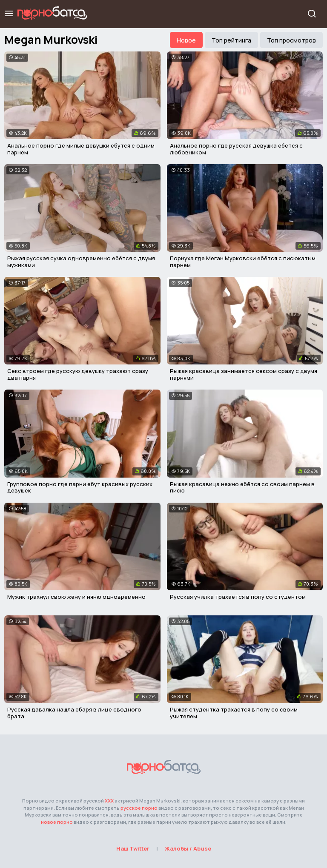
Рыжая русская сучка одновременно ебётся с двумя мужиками (81, 262)
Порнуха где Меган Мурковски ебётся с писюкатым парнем (243, 262)
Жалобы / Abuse (188, 848)
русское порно (139, 808)
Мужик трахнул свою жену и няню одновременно (76, 597)
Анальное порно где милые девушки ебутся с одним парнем (81, 149)
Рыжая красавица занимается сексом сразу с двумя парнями (244, 374)
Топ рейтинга (231, 40)
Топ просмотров (291, 40)
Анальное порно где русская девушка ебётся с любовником (236, 149)
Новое (186, 40)
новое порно (57, 822)
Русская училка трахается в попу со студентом (238, 597)
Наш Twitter (133, 848)
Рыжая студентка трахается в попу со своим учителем (234, 713)
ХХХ (109, 801)
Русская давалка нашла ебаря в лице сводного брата (74, 713)
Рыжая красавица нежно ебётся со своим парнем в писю (242, 487)
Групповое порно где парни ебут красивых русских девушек (80, 487)
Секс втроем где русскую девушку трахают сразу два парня (78, 374)
